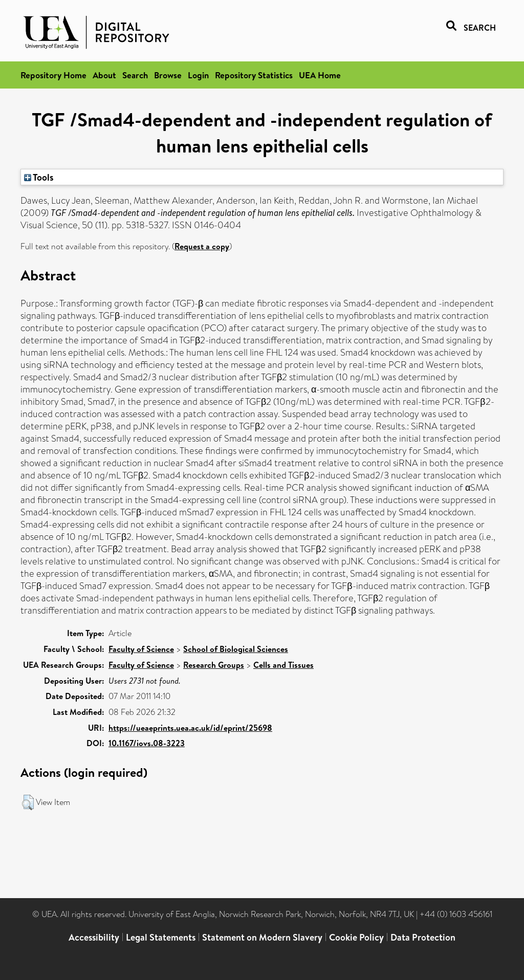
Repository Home (53, 75)
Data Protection (423, 937)
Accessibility (94, 937)
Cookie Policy (356, 937)
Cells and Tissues (283, 665)
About (104, 75)
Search (135, 75)
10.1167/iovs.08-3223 (147, 743)
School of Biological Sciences (236, 649)
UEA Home (320, 75)
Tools (39, 177)
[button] (28, 802)
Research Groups (214, 665)
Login (198, 75)
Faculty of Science (141, 649)
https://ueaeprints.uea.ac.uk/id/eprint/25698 (190, 728)
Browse (168, 75)
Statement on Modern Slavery (262, 937)
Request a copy (202, 246)
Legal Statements (161, 937)
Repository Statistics (254, 75)
